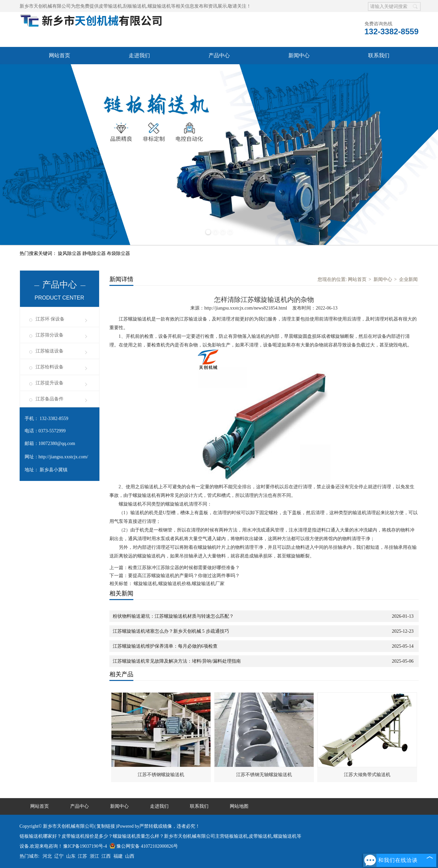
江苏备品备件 (50, 399)
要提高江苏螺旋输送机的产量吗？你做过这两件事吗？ (184, 576)
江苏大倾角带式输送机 (367, 775)
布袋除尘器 (118, 253)
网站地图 (239, 806)
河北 (47, 856)
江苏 (82, 856)
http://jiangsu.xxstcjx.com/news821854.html (246, 308)
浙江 (94, 856)
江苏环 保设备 (50, 319)
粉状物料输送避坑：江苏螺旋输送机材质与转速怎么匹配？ (173, 616)
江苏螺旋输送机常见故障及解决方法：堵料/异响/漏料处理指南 (177, 661)
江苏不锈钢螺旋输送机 (161, 775)
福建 (118, 856)
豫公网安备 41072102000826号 (144, 846)
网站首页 (60, 55)
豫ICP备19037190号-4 (85, 846)
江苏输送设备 (50, 351)
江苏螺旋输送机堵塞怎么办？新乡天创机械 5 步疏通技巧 (171, 631)
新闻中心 (299, 55)
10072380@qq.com (57, 443)
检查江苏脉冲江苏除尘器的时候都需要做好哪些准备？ (184, 568)
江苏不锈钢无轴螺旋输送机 (264, 775)
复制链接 (106, 826)
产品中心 (219, 55)
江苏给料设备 (50, 367)
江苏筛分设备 (50, 335)
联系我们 (379, 55)
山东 (71, 856)
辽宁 (59, 856)
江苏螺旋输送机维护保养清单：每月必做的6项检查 (165, 646)
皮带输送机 (110, 6)
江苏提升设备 (50, 383)
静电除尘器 (95, 253)
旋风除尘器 (70, 253)
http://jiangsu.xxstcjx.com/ (63, 457)
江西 (106, 856)
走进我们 (139, 55)
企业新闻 (408, 279)
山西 (130, 856)
